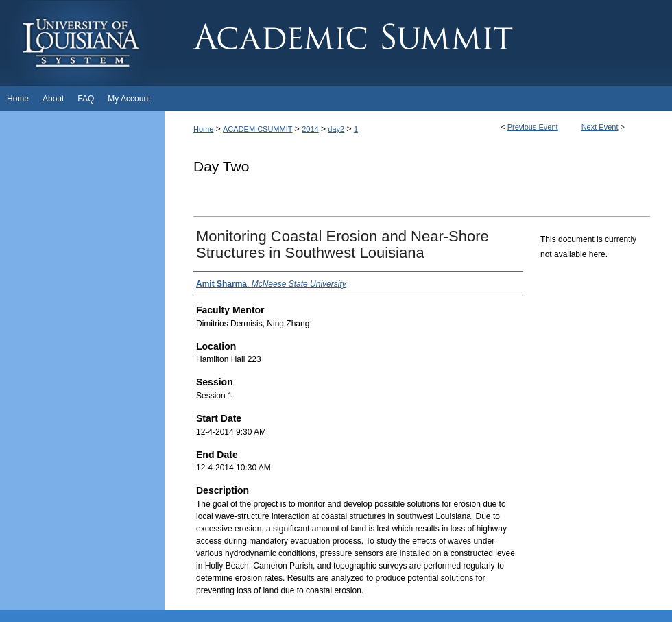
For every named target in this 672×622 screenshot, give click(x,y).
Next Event (600, 127)
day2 (336, 129)
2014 (310, 129)
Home (203, 129)
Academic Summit (418, 43)
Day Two (221, 166)
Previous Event (533, 127)
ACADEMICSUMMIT (257, 129)
